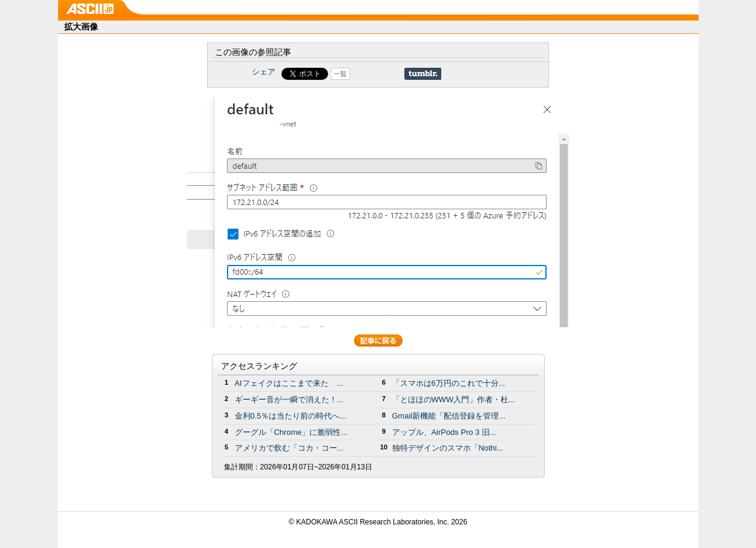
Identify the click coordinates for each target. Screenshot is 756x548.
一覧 (340, 74)
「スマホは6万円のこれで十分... (449, 383)
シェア (264, 72)
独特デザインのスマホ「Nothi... (448, 448)
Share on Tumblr (423, 74)
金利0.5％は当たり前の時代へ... (291, 416)
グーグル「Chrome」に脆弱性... (291, 432)
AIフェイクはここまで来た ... (289, 383)
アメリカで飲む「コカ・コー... (289, 448)
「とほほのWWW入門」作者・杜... (454, 400)
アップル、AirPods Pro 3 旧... (444, 432)
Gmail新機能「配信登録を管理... (449, 416)
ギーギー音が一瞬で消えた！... (289, 400)
